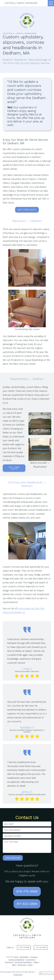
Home (16, 959)
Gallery (36, 964)
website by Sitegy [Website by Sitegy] (46, 975)
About (14, 967)
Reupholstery (24, 959)
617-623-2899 (27, 906)
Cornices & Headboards (16, 961)
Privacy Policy (18, 976)
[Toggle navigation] (51, 3)
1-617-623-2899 (41, 949)
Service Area (22, 967)
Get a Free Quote (27, 210)
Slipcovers (34, 959)
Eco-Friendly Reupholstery (23, 964)
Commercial (9, 964)
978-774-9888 (27, 893)
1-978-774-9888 (24, 949)
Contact (30, 967)
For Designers (30, 961)
